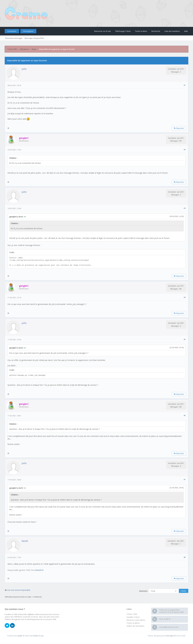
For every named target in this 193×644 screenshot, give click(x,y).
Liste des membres (172, 31)
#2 (185, 149)
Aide (186, 31)
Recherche (156, 31)
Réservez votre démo (136, 620)
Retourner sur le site (103, 31)
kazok (25, 541)
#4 (185, 297)
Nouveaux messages (14, 38)
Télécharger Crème (123, 31)
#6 (185, 415)
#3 (185, 208)
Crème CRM (12, 49)
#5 (185, 339)
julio (24, 69)
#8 (185, 557)
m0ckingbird (170, 636)
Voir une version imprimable (19, 590)
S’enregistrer (28, 31)
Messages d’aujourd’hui (34, 38)
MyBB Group (38, 636)
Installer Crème (133, 617)
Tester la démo (141, 31)
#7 (185, 479)
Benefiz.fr (39, 570)
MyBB (20, 636)
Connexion (12, 31)
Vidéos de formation (135, 626)
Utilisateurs (24, 49)
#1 (185, 85)
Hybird (30, 614)
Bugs (34, 49)
